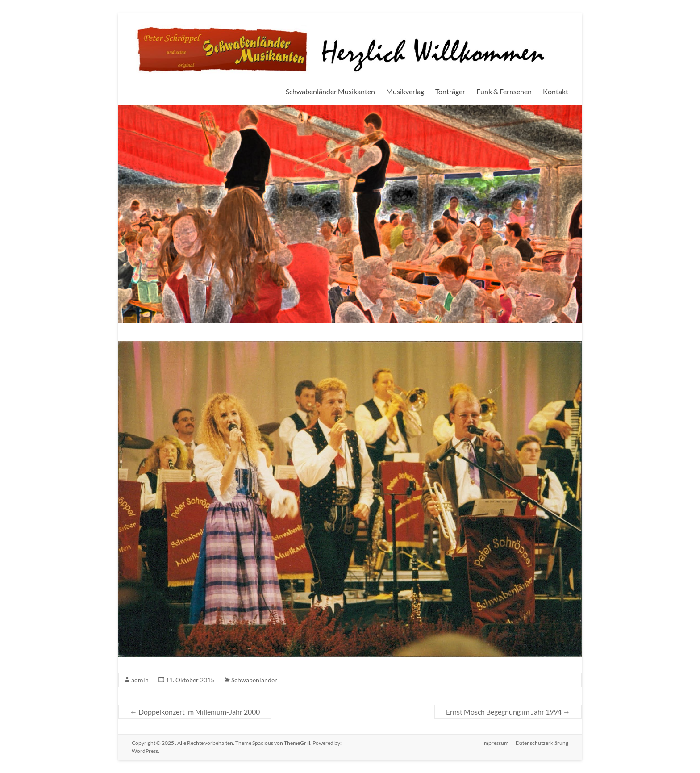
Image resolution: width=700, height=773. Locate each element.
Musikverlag (405, 91)
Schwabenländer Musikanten (330, 91)
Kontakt (556, 91)
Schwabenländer (254, 680)
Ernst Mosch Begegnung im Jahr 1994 (508, 712)
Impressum (495, 743)
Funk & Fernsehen (504, 91)
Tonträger (450, 91)
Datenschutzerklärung (542, 743)
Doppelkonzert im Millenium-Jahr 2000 (195, 712)
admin (140, 680)
